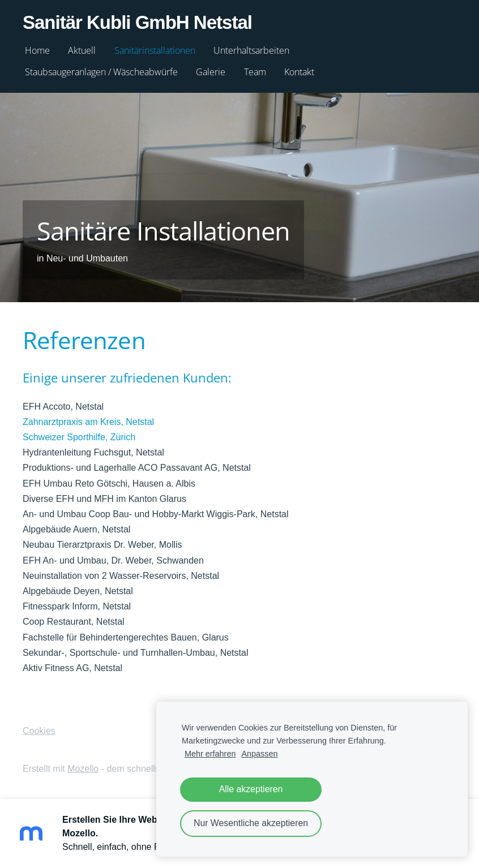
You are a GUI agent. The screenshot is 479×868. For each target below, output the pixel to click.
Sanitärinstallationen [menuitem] (155, 50)
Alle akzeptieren (251, 789)
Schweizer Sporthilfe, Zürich (79, 437)
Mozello (83, 769)
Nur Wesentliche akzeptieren (251, 823)
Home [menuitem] (37, 50)
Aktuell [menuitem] (82, 50)
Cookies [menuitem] (39, 731)
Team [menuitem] (255, 72)
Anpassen (259, 754)
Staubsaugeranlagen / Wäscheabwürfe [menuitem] (101, 72)
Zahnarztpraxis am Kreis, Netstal (88, 422)
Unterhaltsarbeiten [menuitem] (251, 50)
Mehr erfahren (210, 754)
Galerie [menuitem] (211, 72)
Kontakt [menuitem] (299, 72)
